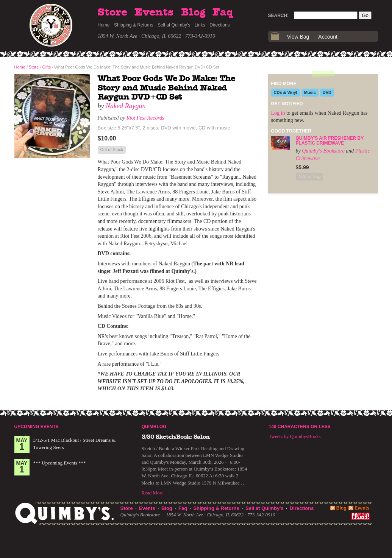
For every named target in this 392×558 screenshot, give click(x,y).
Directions (219, 25)
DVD (327, 92)
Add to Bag (310, 176)
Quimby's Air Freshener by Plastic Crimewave (330, 141)
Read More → (156, 493)
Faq (223, 12)
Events (154, 12)
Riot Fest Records (145, 118)
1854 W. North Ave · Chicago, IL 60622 (140, 36)
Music (310, 92)
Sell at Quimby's (174, 25)
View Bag (298, 37)
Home (104, 25)
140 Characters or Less (300, 427)
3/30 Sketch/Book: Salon (176, 437)
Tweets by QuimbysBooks (295, 436)
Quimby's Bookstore (323, 151)
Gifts (47, 67)
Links (200, 25)
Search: (279, 16)
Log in (278, 113)
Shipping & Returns (134, 25)
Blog (193, 12)
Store (112, 12)
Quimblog (154, 427)
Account (328, 37)
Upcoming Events (37, 427)
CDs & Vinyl (286, 92)
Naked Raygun (126, 106)
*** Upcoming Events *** (60, 463)
